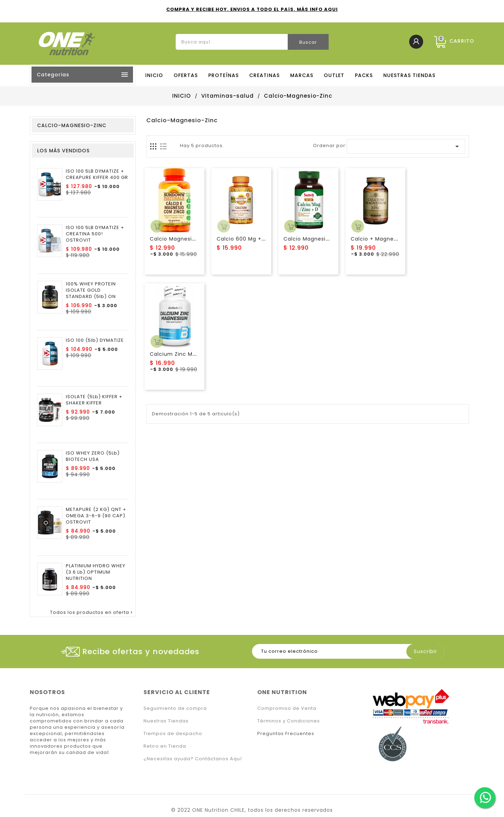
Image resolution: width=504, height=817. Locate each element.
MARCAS (302, 75)
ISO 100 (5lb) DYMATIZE (95, 340)
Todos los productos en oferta (92, 612)
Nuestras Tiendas (166, 721)
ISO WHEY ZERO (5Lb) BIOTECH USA (93, 456)
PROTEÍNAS (223, 75)
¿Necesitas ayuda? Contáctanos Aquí (193, 759)
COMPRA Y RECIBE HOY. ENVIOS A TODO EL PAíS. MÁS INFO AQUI (252, 9)
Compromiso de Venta (287, 708)
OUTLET (334, 75)
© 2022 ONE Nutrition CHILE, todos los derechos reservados (252, 810)
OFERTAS (186, 75)
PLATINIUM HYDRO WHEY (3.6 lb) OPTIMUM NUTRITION (96, 572)
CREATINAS (264, 75)
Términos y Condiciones (289, 721)
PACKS (364, 75)
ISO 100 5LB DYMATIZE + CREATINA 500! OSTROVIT (95, 234)
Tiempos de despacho (173, 733)
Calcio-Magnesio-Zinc (72, 125)
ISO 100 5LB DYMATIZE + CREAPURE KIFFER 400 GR (97, 174)
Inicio (154, 75)
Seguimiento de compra (175, 708)
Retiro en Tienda (165, 746)
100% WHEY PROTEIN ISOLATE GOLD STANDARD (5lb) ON (91, 290)
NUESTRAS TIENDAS (409, 75)
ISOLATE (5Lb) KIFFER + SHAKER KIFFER (94, 400)
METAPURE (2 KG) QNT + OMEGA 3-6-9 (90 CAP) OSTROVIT (96, 516)
